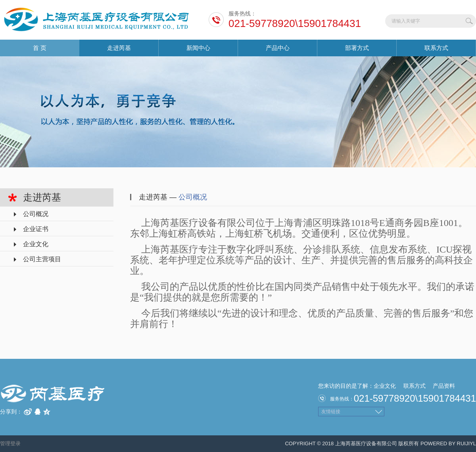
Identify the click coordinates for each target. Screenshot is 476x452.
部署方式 (357, 48)
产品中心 (278, 48)
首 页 (40, 48)
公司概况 (36, 214)
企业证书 (36, 229)
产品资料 (444, 386)
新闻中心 (198, 48)
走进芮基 (119, 48)
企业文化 (36, 244)
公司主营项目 (42, 259)
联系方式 (436, 48)
